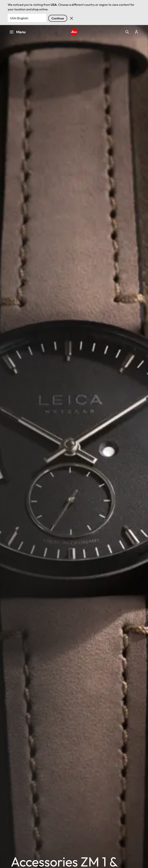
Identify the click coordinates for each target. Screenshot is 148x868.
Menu (18, 32)
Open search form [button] (127, 32)
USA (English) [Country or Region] (19, 18)
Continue (58, 18)
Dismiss (71, 18)
